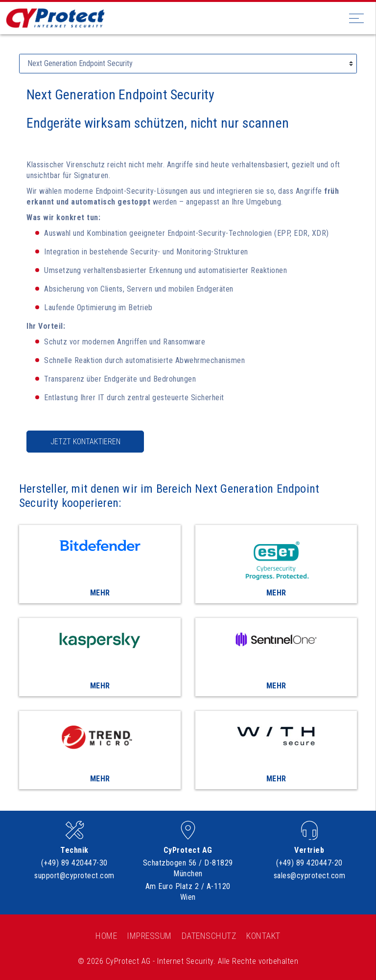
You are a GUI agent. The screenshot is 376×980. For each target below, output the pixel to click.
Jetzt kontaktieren (85, 442)
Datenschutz (209, 936)
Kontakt (263, 936)
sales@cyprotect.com (310, 876)
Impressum (149, 936)
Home (106, 936)
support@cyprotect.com (74, 876)
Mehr (100, 593)
